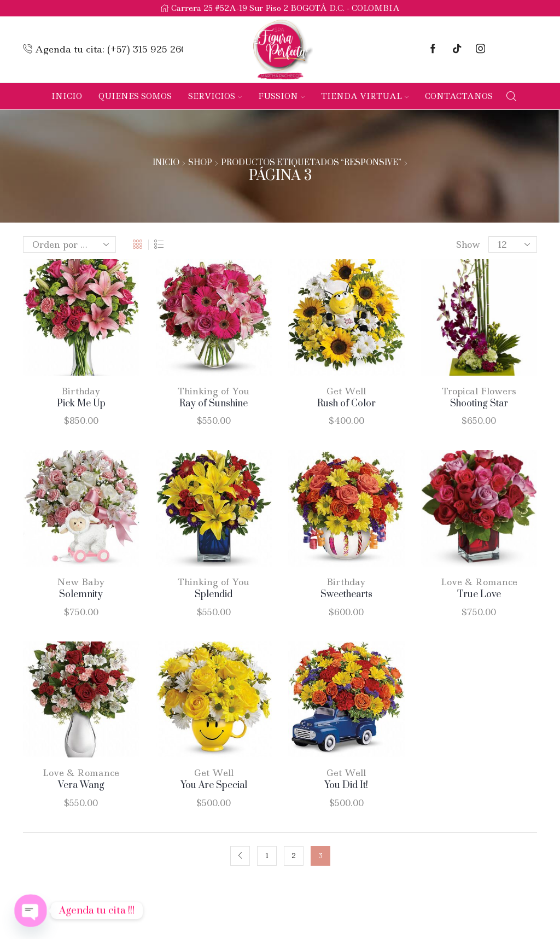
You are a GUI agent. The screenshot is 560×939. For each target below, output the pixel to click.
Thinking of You (214, 391)
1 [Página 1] (267, 856)
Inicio (67, 96)
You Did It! (346, 785)
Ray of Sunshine (214, 404)
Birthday (81, 391)
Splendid (214, 594)
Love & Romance (479, 582)
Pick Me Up (81, 404)
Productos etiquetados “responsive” (311, 163)
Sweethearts (346, 594)
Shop (200, 163)
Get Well (346, 391)
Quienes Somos (135, 96)
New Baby (81, 582)
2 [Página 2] (294, 856)
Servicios (215, 96)
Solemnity (81, 594)
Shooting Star (479, 404)
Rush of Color (346, 404)
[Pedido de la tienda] (69, 244)
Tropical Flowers (479, 391)
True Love (479, 594)
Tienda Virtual (365, 96)
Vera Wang (81, 785)
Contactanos (459, 96)
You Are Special (214, 785)
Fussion (281, 96)
